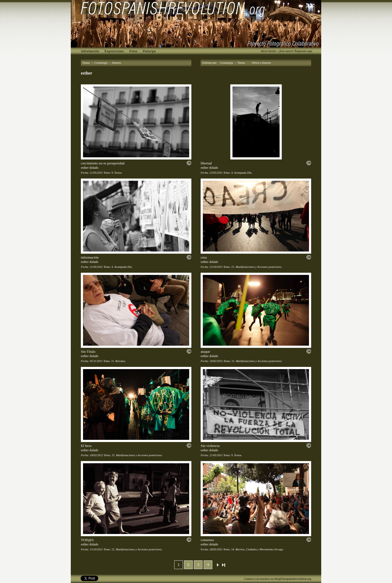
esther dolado (90, 168)
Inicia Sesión (268, 51)
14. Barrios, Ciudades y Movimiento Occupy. (257, 549)
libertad (206, 163)
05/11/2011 (96, 361)
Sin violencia (210, 446)
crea (204, 257)
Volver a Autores (261, 63)
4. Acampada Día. (242, 173)
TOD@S (87, 540)
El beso (86, 446)
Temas (86, 63)
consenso (207, 540)
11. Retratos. (118, 361)
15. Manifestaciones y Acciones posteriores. (257, 267)
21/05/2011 (96, 173)
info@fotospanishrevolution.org (293, 579)
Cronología (101, 63)
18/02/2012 (216, 361)
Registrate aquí (303, 51)
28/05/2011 (216, 549)
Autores (117, 63)
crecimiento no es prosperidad (103, 163)
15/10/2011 (216, 267)
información (90, 257)
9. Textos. (117, 173)
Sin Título (88, 352)
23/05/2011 (216, 173)
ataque (205, 352)
